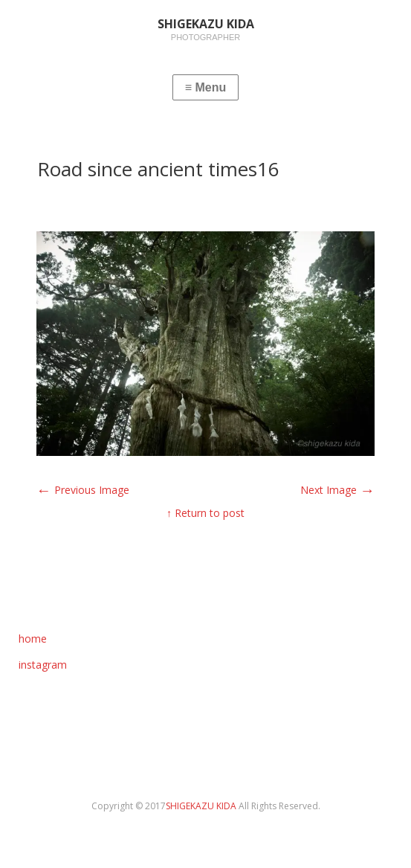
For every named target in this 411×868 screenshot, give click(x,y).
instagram (43, 665)
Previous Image (83, 490)
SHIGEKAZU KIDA (202, 806)
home (33, 639)
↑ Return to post (205, 513)
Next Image (337, 490)
